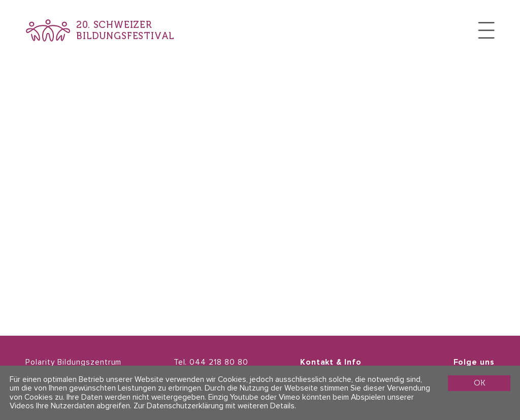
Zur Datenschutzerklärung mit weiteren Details (214, 406)
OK (479, 383)
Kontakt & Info (331, 362)
